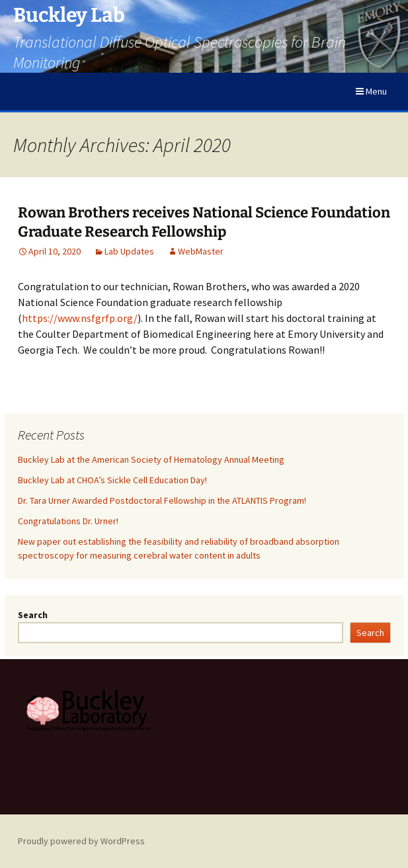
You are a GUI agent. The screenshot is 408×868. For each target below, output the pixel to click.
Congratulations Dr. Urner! (68, 521)
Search (33, 615)
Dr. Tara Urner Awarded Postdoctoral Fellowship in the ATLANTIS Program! (162, 500)
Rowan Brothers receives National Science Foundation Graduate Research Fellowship (204, 222)
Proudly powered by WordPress (81, 841)
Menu (371, 91)
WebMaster (201, 251)
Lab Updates (129, 251)
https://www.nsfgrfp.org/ (80, 318)
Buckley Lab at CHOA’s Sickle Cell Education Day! (112, 480)
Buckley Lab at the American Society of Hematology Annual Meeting (151, 459)
